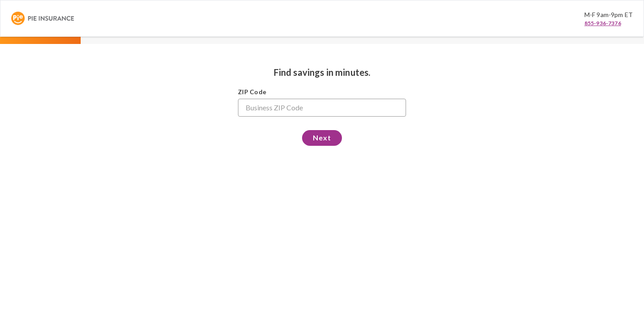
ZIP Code (252, 92)
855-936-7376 (603, 23)
